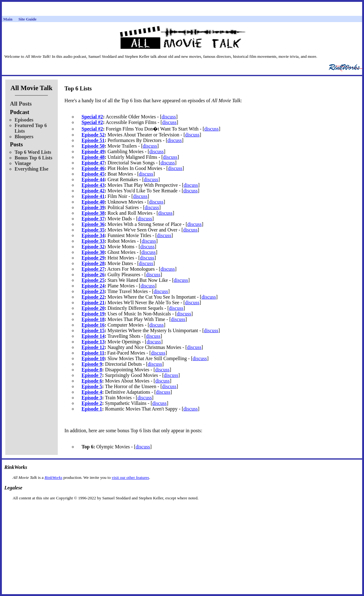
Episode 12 (93, 347)
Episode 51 (93, 140)
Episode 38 (93, 213)
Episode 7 (92, 375)
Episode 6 (92, 381)
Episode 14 (93, 336)
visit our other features (130, 477)
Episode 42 (93, 191)
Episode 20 (93, 308)
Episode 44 (93, 179)
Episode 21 (93, 303)
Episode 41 (93, 196)
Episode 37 (93, 219)
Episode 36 (93, 224)
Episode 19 (93, 314)
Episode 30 (93, 252)
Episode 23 (93, 291)
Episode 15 (93, 330)
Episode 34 (93, 235)
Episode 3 (92, 398)
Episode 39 (93, 207)
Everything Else (32, 169)
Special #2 (92, 117)
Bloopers (24, 137)
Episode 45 (93, 174)
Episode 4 (92, 392)
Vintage (23, 163)
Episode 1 (92, 409)
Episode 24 (93, 286)
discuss (169, 117)
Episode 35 (93, 230)
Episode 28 (93, 263)
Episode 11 (93, 353)
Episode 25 (93, 280)
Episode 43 (93, 185)
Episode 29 (93, 258)
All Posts (21, 104)
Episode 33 (93, 241)
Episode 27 (93, 269)
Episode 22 (93, 297)
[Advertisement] (182, 510)
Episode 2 (92, 403)
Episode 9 (92, 364)
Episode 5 (92, 386)
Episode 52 (93, 135)
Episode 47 (93, 163)
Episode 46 (93, 168)
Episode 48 (93, 157)
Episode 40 (93, 202)
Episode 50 (93, 146)
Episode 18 (93, 319)
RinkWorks (53, 477)
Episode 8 (92, 370)
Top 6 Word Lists (33, 152)
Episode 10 (93, 358)
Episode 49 (93, 151)
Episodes (24, 120)
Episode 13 (93, 342)
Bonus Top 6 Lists (33, 158)
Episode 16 (93, 325)
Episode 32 (93, 247)
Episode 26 (93, 275)
